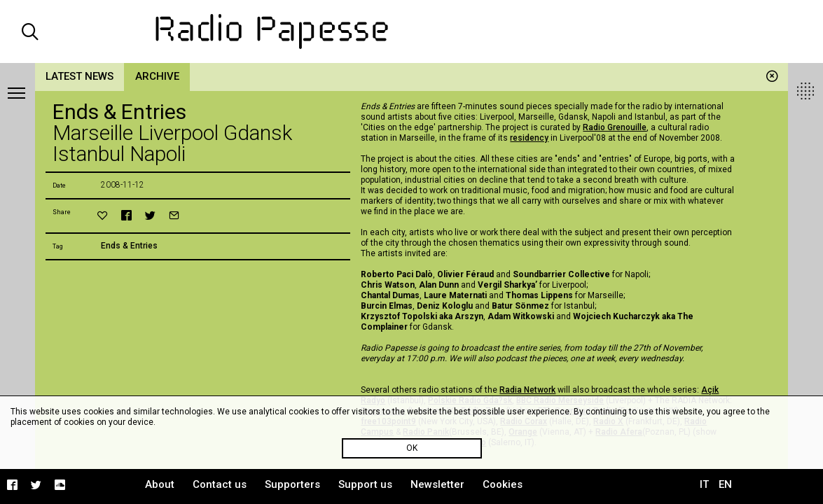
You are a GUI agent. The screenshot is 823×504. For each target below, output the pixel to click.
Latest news (79, 76)
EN (725, 484)
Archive (157, 76)
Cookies (503, 484)
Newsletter (437, 484)
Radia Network (527, 390)
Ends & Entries (129, 246)
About (160, 484)
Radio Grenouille (615, 127)
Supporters (292, 484)
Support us (365, 484)
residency (529, 138)
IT (704, 484)
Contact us (220, 484)
